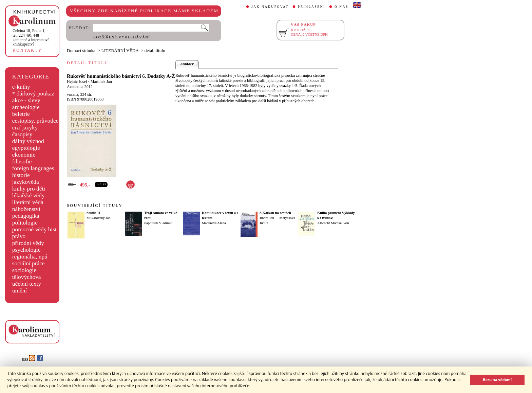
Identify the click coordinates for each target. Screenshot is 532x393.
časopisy (22, 134)
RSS (28, 360)
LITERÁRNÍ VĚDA (120, 50)
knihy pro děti (29, 189)
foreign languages (33, 168)
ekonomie (24, 155)
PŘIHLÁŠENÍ (312, 7)
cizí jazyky (25, 128)
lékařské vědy (28, 195)
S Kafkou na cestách (275, 213)
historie (21, 175)
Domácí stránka (81, 50)
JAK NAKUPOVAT (270, 7)
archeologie (26, 107)
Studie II (93, 213)
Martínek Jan (101, 82)
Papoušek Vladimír (158, 223)
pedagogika (26, 216)
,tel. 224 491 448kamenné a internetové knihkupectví (31, 37)
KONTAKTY (27, 50)
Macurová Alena (214, 223)
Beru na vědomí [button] (497, 380)
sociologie (24, 270)
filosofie (22, 162)
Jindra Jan (267, 218)
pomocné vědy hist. (35, 229)
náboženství (26, 209)
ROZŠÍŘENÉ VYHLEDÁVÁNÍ (122, 37)
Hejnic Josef (77, 82)
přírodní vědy (28, 243)
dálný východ (28, 141)
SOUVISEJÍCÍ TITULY (95, 206)
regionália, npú (30, 257)
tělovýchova (27, 277)
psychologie (26, 250)
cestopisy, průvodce (35, 121)
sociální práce (28, 263)
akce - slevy (26, 100)
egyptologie (26, 148)
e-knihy (21, 87)
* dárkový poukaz (33, 94)
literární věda (28, 202)
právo (19, 236)
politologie (25, 223)
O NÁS (341, 7)
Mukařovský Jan (99, 218)
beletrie (21, 114)
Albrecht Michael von (333, 223)
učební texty (27, 284)
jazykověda (26, 182)
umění (20, 291)
